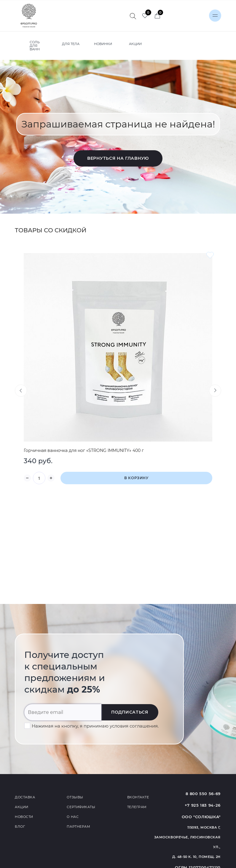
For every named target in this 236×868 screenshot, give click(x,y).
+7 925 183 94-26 (203, 805)
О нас (73, 817)
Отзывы (75, 797)
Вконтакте (138, 797)
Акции (22, 807)
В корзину (136, 478)
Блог (20, 827)
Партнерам (78, 827)
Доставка (25, 797)
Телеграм (137, 807)
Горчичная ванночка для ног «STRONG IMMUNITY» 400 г (84, 450)
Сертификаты (81, 807)
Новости (24, 817)
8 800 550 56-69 (203, 794)
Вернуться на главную (118, 158)
